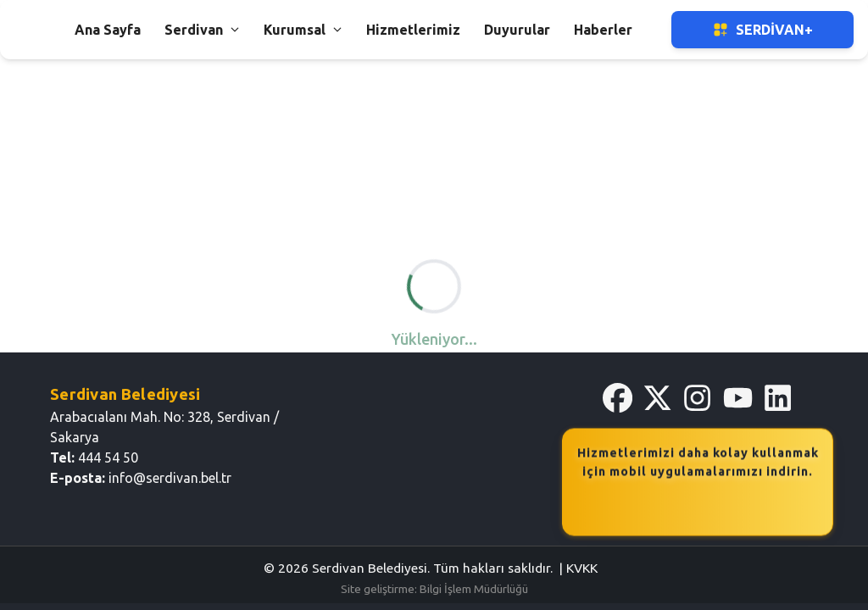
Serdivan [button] (202, 30)
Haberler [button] (603, 30)
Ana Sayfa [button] (108, 30)
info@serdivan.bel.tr (170, 478)
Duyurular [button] (517, 30)
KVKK (582, 568)
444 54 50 (108, 457)
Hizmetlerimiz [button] (413, 30)
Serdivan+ (762, 30)
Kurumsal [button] (303, 30)
